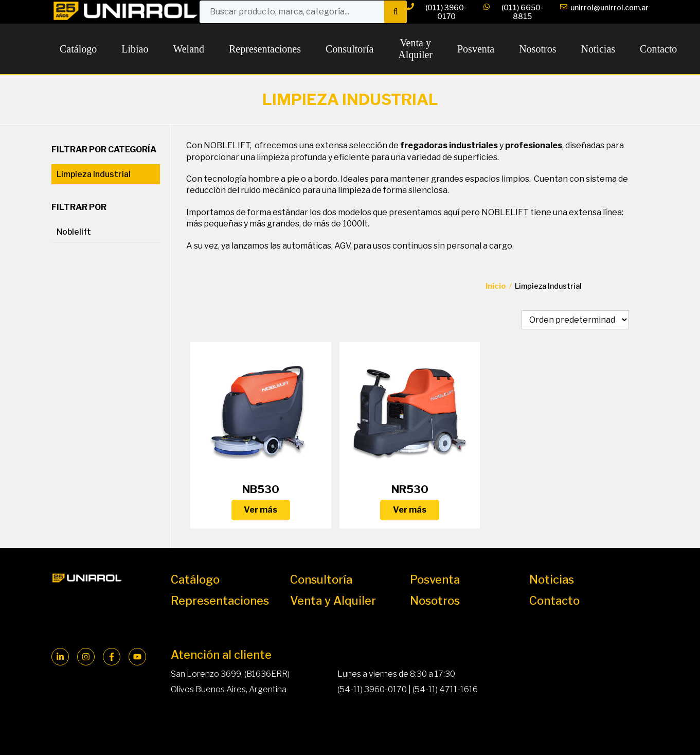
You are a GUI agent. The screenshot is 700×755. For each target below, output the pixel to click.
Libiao (135, 49)
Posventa (476, 49)
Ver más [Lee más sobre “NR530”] (410, 510)
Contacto (658, 49)
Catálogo (78, 49)
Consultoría (349, 49)
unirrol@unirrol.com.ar (604, 12)
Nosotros (537, 49)
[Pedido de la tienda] (575, 320)
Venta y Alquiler (415, 49)
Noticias (598, 49)
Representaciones (265, 49)
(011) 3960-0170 (437, 12)
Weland (189, 49)
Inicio (496, 286)
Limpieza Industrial (94, 174)
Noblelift (74, 232)
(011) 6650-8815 (513, 12)
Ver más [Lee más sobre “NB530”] (261, 510)
